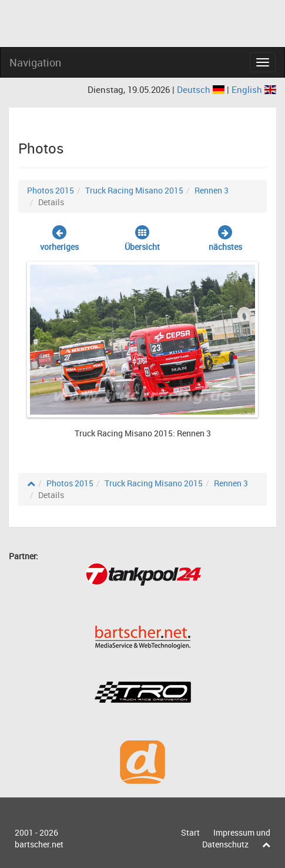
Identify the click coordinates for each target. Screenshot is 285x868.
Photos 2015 (51, 190)
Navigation (35, 62)
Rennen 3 (212, 190)
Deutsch (202, 89)
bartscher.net (39, 844)
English (254, 89)
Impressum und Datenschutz (236, 838)
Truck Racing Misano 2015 (134, 190)
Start (190, 832)
